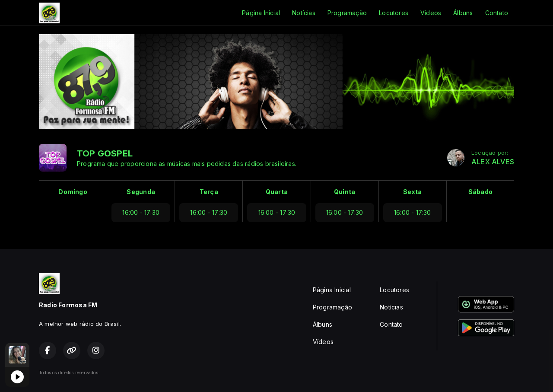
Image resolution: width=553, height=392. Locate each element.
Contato (497, 13)
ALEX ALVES (493, 162)
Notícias (304, 13)
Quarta (277, 192)
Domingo (73, 192)
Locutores (394, 13)
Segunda (141, 192)
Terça (209, 192)
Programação (347, 13)
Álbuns (463, 13)
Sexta (412, 192)
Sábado (480, 192)
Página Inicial (261, 13)
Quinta (345, 192)
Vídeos (431, 13)
